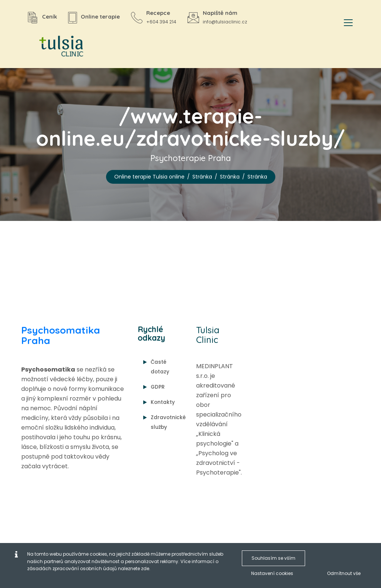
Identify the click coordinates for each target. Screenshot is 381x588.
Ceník (49, 17)
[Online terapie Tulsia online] (58, 47)
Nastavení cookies (272, 573)
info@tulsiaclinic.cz (225, 22)
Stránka (202, 177)
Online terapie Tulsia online (149, 177)
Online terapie (100, 17)
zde (145, 568)
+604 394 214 (161, 22)
